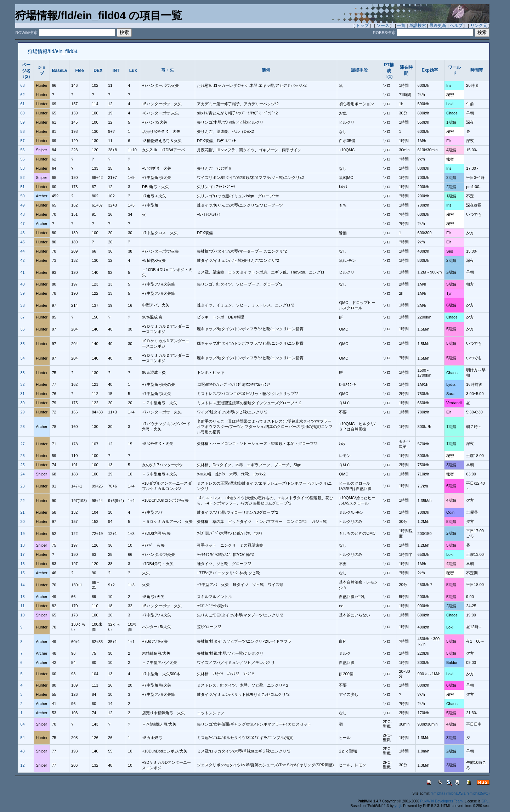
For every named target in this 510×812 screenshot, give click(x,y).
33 (22, 373)
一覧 (401, 26)
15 (22, 573)
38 (22, 305)
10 (22, 615)
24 (22, 474)
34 (22, 358)
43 (22, 751)
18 (22, 545)
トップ (362, 26)
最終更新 (438, 26)
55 (22, 159)
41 (22, 272)
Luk (133, 71)
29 (22, 412)
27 (22, 444)
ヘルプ (456, 26)
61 (22, 104)
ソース (383, 26)
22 (22, 501)
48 (22, 214)
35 (22, 344)
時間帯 (477, 70)
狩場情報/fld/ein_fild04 (53, 51)
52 (22, 177)
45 (22, 242)
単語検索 (418, 26)
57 (22, 141)
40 (22, 284)
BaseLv (59, 71)
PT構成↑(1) (389, 71)
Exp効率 (430, 70)
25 (22, 465)
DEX (98, 71)
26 (22, 456)
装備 (266, 70)
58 (22, 131)
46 (22, 233)
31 (22, 394)
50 (22, 196)
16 (22, 564)
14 (22, 585)
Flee (79, 71)
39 (22, 293)
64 (22, 724)
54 (22, 738)
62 (22, 95)
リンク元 (479, 26)
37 (22, 317)
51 (22, 187)
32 (22, 384)
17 (22, 554)
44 (22, 251)
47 (22, 224)
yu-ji (398, 806)
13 (22, 597)
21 (22, 512)
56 (22, 150)
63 (22, 85)
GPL (485, 801)
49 (22, 205)
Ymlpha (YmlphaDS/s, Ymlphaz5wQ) (460, 793)
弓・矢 (168, 70)
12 (22, 765)
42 (22, 260)
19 (22, 534)
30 (22, 403)
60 (22, 113)
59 (22, 122)
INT (116, 71)
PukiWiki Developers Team (442, 801)
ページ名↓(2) (26, 71)
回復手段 (359, 70)
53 (22, 168)
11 (22, 606)
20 (22, 521)
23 (22, 486)
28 (22, 427)
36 (22, 329)
